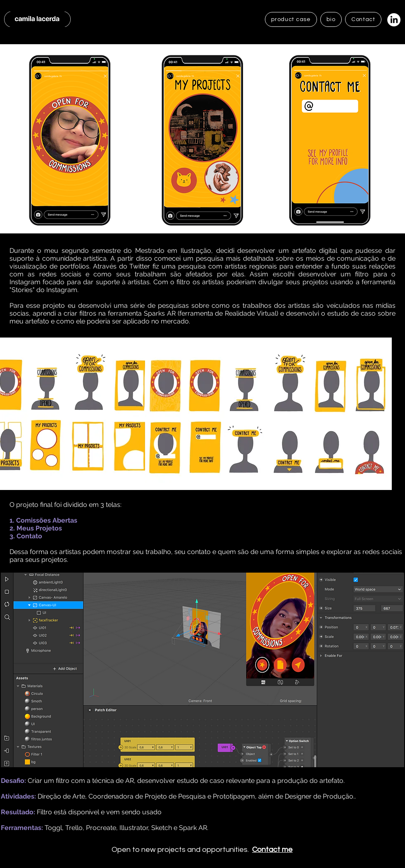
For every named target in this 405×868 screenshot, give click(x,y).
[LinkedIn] (394, 20)
